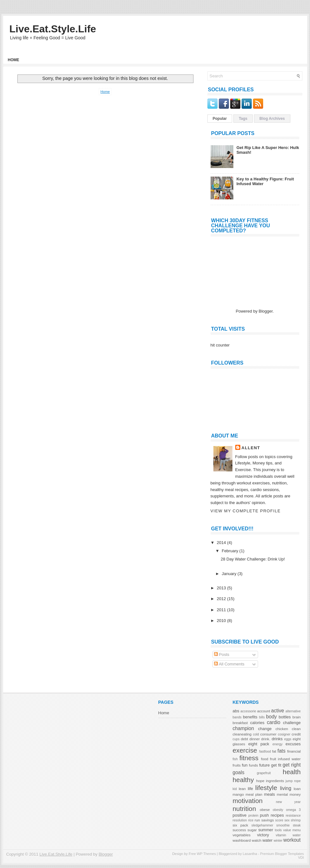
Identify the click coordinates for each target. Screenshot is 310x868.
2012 (222, 599)
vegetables (242, 835)
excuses (293, 744)
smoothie (283, 825)
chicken (282, 729)
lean (242, 789)
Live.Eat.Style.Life (53, 29)
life (250, 789)
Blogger (266, 311)
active (278, 711)
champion (244, 728)
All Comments (229, 664)
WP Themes (206, 854)
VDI (301, 858)
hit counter (220, 345)
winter (278, 841)
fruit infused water (285, 759)
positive (240, 815)
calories (257, 723)
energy (277, 744)
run (257, 820)
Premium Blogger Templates (282, 854)
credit (296, 734)
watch (257, 840)
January (230, 574)
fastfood (265, 751)
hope (260, 781)
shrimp (296, 820)
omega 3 (293, 810)
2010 (222, 621)
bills (262, 717)
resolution (240, 820)
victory (263, 835)
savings (268, 820)
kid (235, 789)
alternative (293, 711)
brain (296, 717)
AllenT (251, 448)
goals (239, 772)
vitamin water (288, 835)
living (286, 788)
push (264, 815)
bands (237, 717)
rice (251, 820)
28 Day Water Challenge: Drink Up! (253, 559)
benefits (250, 717)
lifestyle (266, 788)
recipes (277, 815)
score (279, 820)
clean (296, 729)
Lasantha (250, 854)
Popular (220, 119)
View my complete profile (246, 511)
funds (253, 765)
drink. (266, 739)
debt (245, 739)
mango (238, 794)
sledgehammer (262, 825)
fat (274, 751)
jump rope (293, 781)
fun (245, 765)
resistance (293, 816)
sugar (252, 830)
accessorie (248, 711)
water (268, 840)
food (265, 759)
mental (282, 794)
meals (270, 794)
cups (236, 739)
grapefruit (264, 773)
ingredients (275, 781)
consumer (268, 734)
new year (288, 802)
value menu (292, 830)
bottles (285, 717)
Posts (222, 654)
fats (281, 751)
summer (266, 830)
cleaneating (242, 734)
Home (14, 60)
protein (253, 816)
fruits (237, 765)
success (239, 830)
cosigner (284, 734)
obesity (278, 810)
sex (287, 820)
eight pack (259, 744)
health (292, 772)
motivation (248, 801)
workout (292, 840)
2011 (222, 610)
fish (235, 759)
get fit (276, 765)
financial (294, 751)
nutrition (244, 809)
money (295, 794)
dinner (255, 739)
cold (256, 734)
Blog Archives (272, 119)
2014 (222, 543)
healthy (243, 780)
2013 (222, 588)
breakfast (240, 723)
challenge (292, 723)
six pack (240, 825)
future (264, 765)
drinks (277, 739)
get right (292, 765)
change (265, 729)
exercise (245, 750)
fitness (249, 758)
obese (265, 810)
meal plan (254, 794)
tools (278, 830)
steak (297, 825)
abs (236, 711)
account (264, 711)
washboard (242, 840)
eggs (288, 739)
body (271, 717)
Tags (243, 119)
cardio (274, 722)
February (231, 551)
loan (297, 789)
